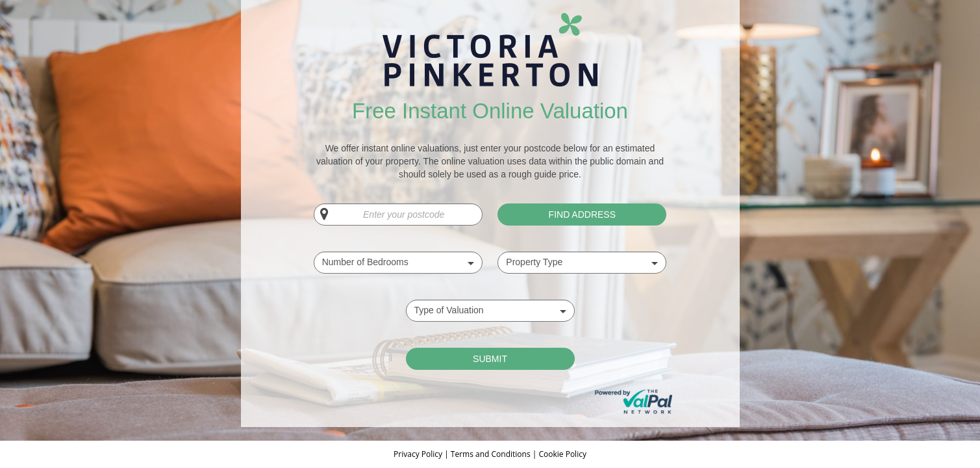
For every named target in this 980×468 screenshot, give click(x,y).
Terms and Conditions (491, 454)
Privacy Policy (419, 454)
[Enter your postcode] (398, 214)
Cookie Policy (562, 454)
